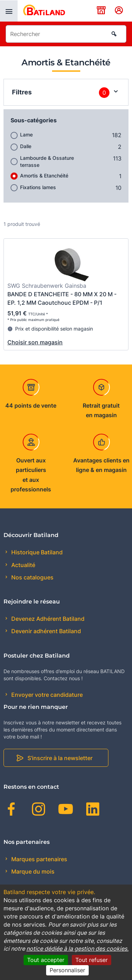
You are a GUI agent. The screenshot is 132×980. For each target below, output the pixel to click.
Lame (26, 135)
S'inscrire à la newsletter (60, 758)
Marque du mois (32, 871)
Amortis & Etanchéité (44, 176)
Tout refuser (92, 960)
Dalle (26, 146)
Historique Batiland (36, 552)
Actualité (23, 565)
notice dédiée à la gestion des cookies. (77, 949)
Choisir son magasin (35, 342)
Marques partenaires (39, 859)
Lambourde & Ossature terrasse (47, 161)
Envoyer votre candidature (46, 695)
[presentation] (9, 11)
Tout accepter (46, 960)
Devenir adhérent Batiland (45, 631)
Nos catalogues (32, 577)
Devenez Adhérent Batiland (47, 619)
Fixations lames (38, 187)
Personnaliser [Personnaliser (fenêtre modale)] (67, 970)
